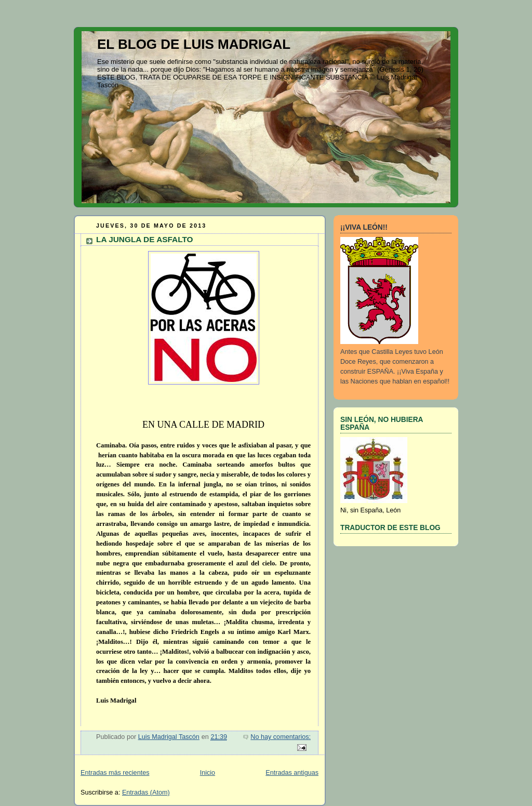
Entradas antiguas (292, 773)
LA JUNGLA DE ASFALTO (145, 239)
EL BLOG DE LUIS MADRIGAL (194, 44)
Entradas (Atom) (146, 792)
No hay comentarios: (281, 737)
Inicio (208, 773)
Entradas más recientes (115, 773)
